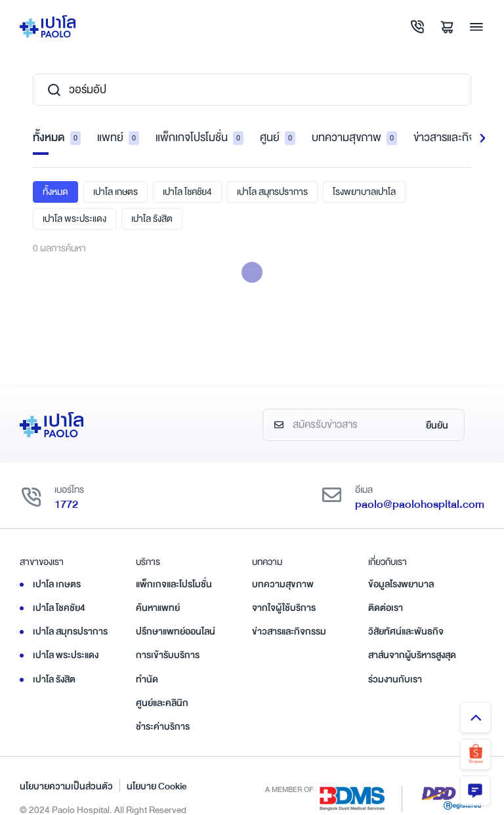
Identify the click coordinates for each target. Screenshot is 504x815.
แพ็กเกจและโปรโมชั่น (174, 584)
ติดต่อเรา (386, 608)
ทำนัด (147, 679)
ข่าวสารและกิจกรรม (289, 632)
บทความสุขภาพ (354, 138)
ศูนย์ (278, 138)
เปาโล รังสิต (152, 219)
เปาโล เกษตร (115, 192)
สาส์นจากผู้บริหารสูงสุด (412, 656)
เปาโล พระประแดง (74, 219)
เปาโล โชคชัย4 (187, 192)
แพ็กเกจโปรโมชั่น (199, 138)
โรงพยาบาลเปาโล (364, 192)
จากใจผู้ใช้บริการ (284, 608)
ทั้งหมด (57, 138)
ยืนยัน (437, 426)
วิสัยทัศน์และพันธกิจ (406, 632)
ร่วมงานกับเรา (395, 679)
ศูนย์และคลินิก (162, 703)
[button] (483, 138)
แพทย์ (118, 138)
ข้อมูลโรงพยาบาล (401, 584)
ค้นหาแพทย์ (158, 608)
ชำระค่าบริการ (163, 727)
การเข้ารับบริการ (168, 656)
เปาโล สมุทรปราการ (272, 192)
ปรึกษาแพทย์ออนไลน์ (176, 632)
